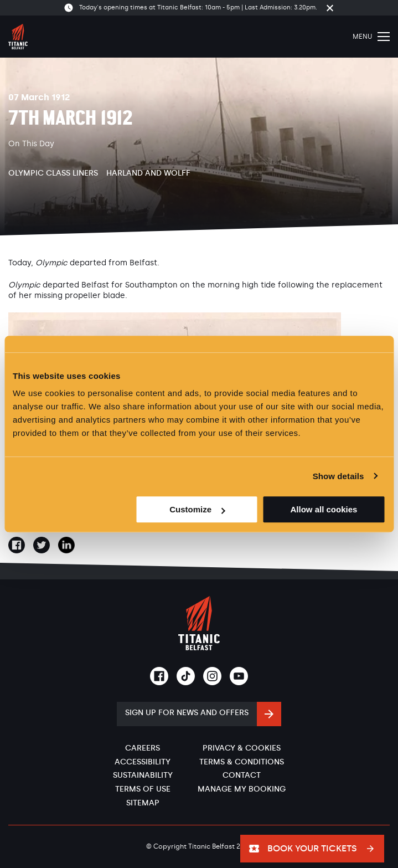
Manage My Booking (242, 789)
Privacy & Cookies (242, 748)
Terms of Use (143, 789)
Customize (197, 509)
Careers (143, 748)
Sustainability (143, 775)
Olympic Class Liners (53, 173)
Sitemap (143, 803)
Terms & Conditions (242, 762)
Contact (242, 775)
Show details (338, 476)
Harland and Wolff (148, 173)
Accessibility (143, 762)
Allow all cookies (324, 509)
